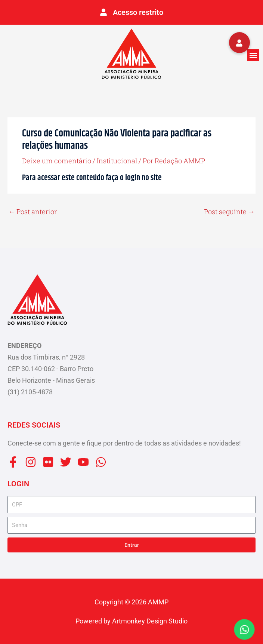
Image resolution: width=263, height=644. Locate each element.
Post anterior (33, 212)
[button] (253, 55)
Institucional (117, 161)
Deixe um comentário (57, 161)
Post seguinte (229, 212)
